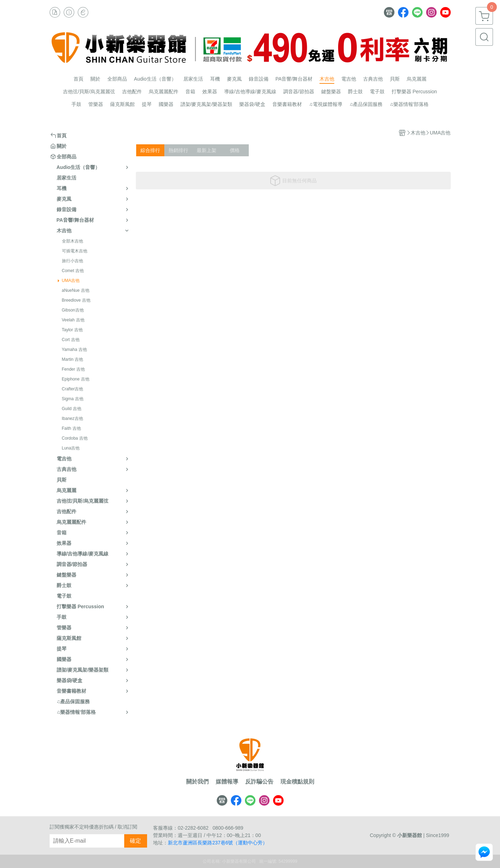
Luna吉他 (71, 448)
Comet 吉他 (73, 271)
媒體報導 (227, 782)
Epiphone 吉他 (76, 379)
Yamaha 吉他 (74, 350)
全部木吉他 (72, 241)
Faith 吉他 (71, 428)
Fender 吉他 (73, 369)
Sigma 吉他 (73, 399)
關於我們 (197, 782)
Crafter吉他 (73, 389)
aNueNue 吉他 (76, 290)
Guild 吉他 (72, 409)
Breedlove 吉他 (76, 300)
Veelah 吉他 (73, 320)
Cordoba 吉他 (75, 438)
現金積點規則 (297, 782)
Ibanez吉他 (72, 419)
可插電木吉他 (75, 251)
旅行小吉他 (72, 261)
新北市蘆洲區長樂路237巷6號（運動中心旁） (218, 843)
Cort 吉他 (71, 340)
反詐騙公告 (259, 782)
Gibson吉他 (73, 310)
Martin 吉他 (73, 359)
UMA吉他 (71, 281)
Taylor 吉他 (72, 330)
